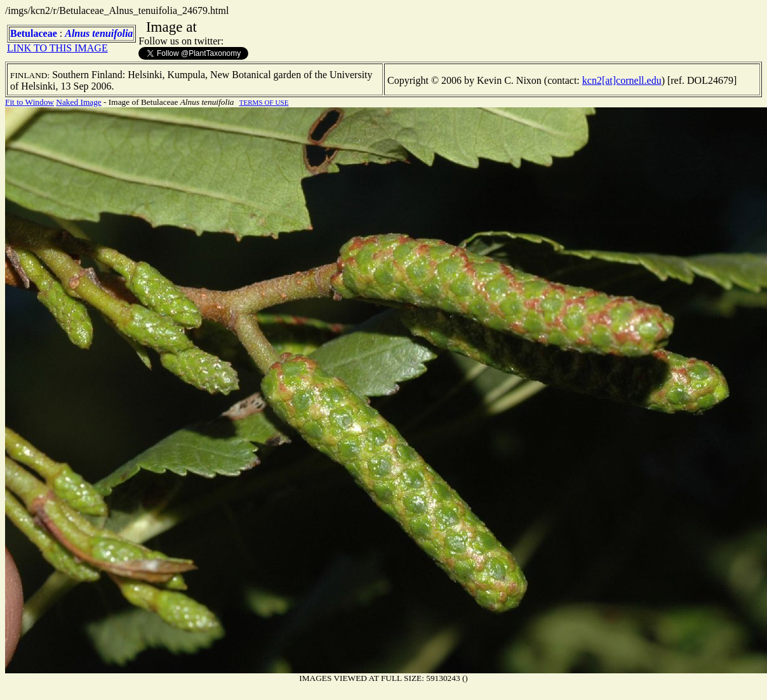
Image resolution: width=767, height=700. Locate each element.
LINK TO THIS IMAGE (57, 48)
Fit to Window (30, 102)
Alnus (77, 33)
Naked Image (78, 102)
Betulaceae (34, 33)
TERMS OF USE (264, 102)
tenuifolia (112, 33)
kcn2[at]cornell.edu (622, 80)
